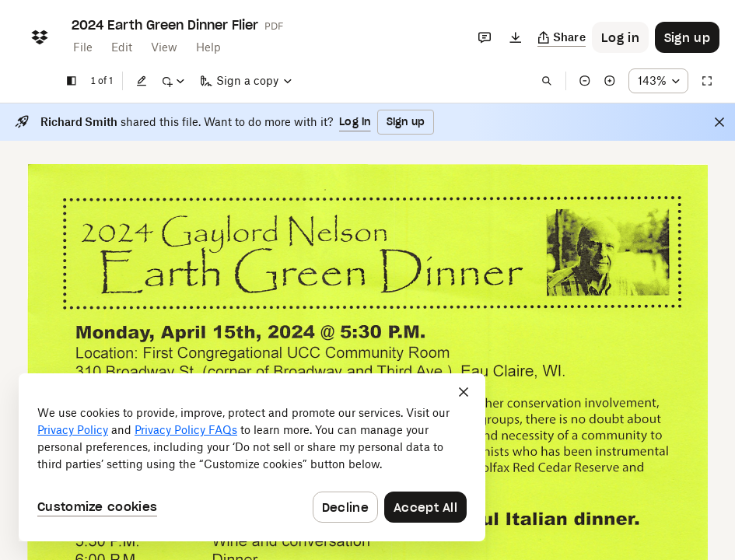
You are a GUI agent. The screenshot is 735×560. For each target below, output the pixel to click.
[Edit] (142, 81)
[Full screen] (707, 81)
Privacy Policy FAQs (186, 430)
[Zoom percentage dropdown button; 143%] (658, 81)
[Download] (516, 37)
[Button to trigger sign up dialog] (687, 37)
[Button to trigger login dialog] (620, 37)
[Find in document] (547, 81)
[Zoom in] (610, 81)
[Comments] (485, 37)
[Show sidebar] (72, 81)
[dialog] (252, 457)
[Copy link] (562, 37)
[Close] (719, 122)
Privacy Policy (73, 430)
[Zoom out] (585, 81)
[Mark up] (173, 81)
